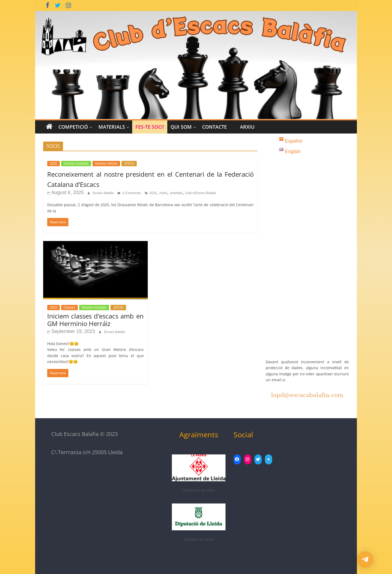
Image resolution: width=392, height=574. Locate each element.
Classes (70, 308)
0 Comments (129, 193)
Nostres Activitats (76, 164)
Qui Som (181, 127)
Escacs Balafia (103, 193)
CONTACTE (215, 127)
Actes (163, 193)
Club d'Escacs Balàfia (201, 193)
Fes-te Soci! (150, 127)
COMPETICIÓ (73, 127)
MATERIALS (112, 127)
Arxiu (247, 127)
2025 (53, 164)
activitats (176, 193)
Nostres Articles (106, 164)
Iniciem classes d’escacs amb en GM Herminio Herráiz (95, 320)
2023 (53, 308)
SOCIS (129, 164)
